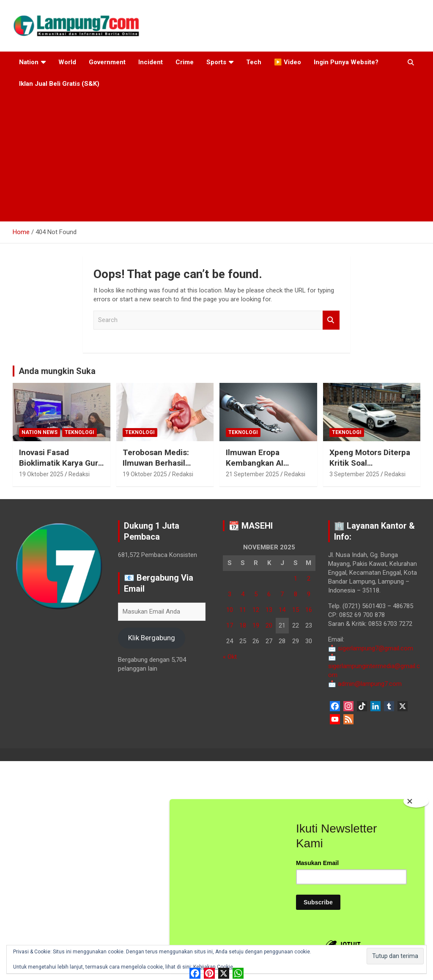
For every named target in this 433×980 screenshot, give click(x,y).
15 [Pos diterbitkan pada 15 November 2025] (296, 610)
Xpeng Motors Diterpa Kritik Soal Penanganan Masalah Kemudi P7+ (370, 468)
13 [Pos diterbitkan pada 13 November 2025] (269, 610)
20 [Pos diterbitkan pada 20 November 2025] (269, 625)
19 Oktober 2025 (41, 474)
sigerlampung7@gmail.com (371, 648)
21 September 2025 (252, 474)
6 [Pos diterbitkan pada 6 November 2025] (269, 594)
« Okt (230, 657)
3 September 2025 (354, 474)
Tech (254, 62)
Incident (151, 62)
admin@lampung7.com (365, 684)
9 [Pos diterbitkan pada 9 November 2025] (309, 594)
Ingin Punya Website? (346, 62)
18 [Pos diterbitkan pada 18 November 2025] (243, 625)
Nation (29, 62)
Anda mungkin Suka (57, 371)
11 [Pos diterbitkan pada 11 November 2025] (243, 610)
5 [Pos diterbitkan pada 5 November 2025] (256, 594)
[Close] (416, 801)
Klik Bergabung (152, 638)
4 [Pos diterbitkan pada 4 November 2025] (243, 594)
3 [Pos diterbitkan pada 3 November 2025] (230, 594)
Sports (216, 62)
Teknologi (79, 432)
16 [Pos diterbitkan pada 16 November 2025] (309, 610)
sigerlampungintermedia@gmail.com (374, 666)
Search (331, 320)
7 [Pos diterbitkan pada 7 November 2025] (282, 594)
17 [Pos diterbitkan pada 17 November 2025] (230, 625)
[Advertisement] (216, 158)
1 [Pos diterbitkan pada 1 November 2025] (296, 579)
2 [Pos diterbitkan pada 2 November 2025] (309, 579)
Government (107, 62)
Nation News (40, 432)
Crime (185, 62)
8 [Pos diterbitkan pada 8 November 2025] (296, 594)
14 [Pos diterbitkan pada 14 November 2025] (282, 610)
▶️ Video (288, 62)
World (67, 62)
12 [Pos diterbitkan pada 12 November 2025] (256, 610)
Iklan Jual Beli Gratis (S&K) (59, 84)
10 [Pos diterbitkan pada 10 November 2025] (230, 610)
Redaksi (79, 474)
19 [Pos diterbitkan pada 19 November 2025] (256, 625)
